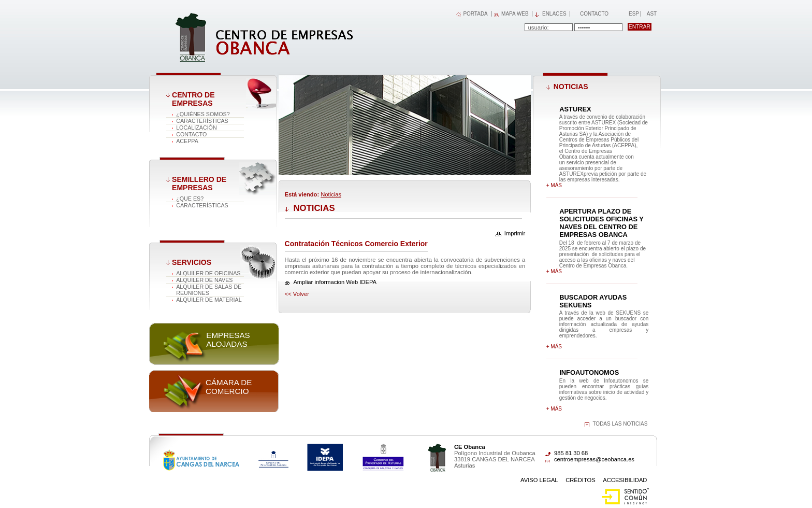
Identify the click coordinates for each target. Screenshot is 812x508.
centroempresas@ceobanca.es (594, 459)
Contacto (594, 14)
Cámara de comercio (229, 387)
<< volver (297, 294)
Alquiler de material (209, 300)
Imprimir (515, 233)
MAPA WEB (515, 14)
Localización (197, 128)
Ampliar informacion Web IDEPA (335, 282)
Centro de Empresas (193, 99)
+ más (554, 185)
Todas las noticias (620, 424)
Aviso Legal (539, 480)
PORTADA (475, 14)
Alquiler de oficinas (208, 273)
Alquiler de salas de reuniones (209, 290)
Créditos (581, 480)
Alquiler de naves (204, 280)
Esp (633, 14)
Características (202, 121)
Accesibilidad (625, 480)
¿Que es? (190, 199)
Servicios (192, 262)
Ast (651, 14)
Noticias (331, 194)
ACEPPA (187, 141)
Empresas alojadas (228, 340)
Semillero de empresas (199, 184)
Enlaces (554, 14)
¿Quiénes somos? (203, 114)
